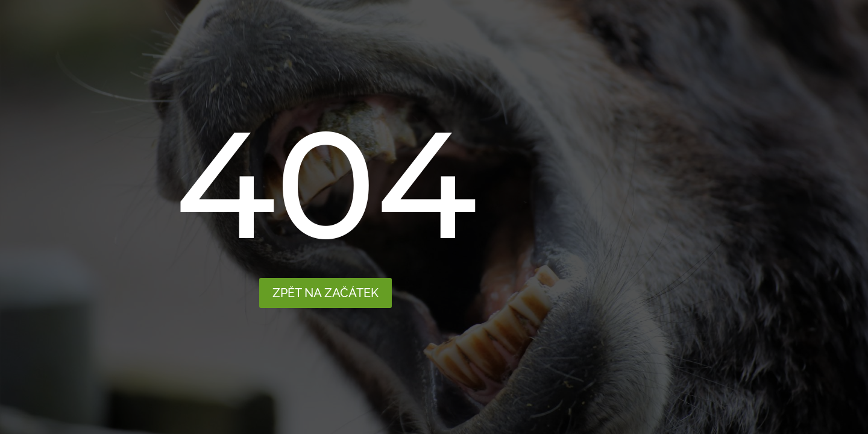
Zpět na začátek (325, 293)
